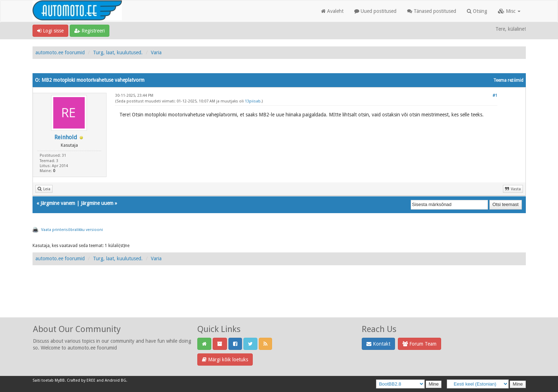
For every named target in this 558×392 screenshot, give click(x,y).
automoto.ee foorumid (60, 52)
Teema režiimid (508, 80)
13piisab (253, 101)
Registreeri (90, 31)
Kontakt (378, 344)
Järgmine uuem (97, 203)
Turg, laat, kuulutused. (118, 52)
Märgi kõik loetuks (225, 360)
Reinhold (66, 137)
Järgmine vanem (58, 203)
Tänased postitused (432, 11)
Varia (156, 52)
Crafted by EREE (81, 380)
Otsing (477, 11)
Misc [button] (509, 11)
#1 (495, 96)
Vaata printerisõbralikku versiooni (72, 230)
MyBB (60, 380)
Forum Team (419, 344)
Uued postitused (375, 11)
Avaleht (332, 11)
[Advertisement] (279, 299)
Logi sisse (50, 31)
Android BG (115, 380)
